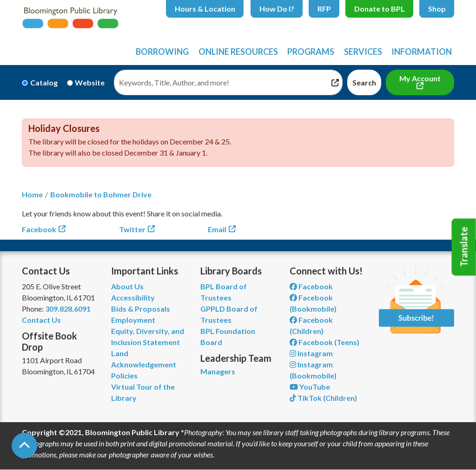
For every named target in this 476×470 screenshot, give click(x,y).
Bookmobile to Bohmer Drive (101, 194)
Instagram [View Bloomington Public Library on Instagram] (311, 353)
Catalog (44, 82)
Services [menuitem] (363, 52)
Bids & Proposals (141, 309)
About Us (127, 286)
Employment (133, 320)
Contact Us (41, 320)
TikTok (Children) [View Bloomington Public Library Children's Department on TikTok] (323, 398)
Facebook (39, 229)
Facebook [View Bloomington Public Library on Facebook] (311, 286)
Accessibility (133, 297)
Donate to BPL (380, 9)
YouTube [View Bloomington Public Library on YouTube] (310, 387)
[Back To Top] (24, 446)
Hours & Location (205, 9)
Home (32, 194)
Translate (464, 247)
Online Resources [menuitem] (238, 52)
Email (217, 229)
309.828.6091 (68, 309)
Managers (218, 371)
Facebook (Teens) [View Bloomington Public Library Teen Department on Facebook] (324, 342)
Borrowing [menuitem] (162, 52)
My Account (420, 78)
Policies (124, 375)
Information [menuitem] (422, 52)
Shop (437, 9)
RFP (324, 9)
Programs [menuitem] (311, 52)
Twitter (132, 229)
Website (90, 82)
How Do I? (277, 9)
